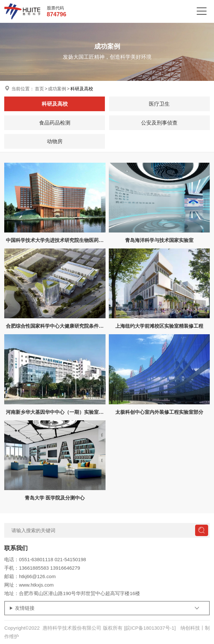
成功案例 (57, 89)
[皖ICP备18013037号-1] (150, 628)
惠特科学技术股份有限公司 (72, 628)
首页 (39, 89)
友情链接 (25, 608)
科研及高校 (82, 89)
